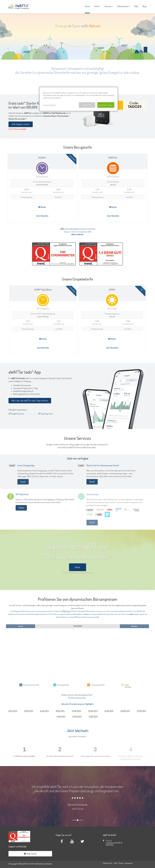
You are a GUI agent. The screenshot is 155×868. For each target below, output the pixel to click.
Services (108, 6)
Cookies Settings (49, 105)
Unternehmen (123, 6)
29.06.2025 (93, 711)
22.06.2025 (76, 711)
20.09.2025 (77, 717)
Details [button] (78, 567)
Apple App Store (45, 414)
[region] (79, 99)
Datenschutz (108, 863)
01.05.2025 (13, 711)
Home (87, 6)
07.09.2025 (142, 711)
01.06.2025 (29, 711)
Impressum (129, 863)
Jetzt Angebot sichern (21, 124)
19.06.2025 (60, 711)
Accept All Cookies (106, 105)
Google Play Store (16, 414)
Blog (144, 6)
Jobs (115, 863)
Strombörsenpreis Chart (77, 698)
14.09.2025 (61, 717)
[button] (2, 795)
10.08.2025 (109, 711)
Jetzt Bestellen (42, 216)
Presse (121, 863)
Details (42, 207)
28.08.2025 (125, 711)
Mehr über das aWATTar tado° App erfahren (30, 401)
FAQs (136, 6)
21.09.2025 (93, 717)
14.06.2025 (44, 711)
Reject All (87, 105)
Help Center (30, 854)
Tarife (97, 6)
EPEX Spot (66, 611)
